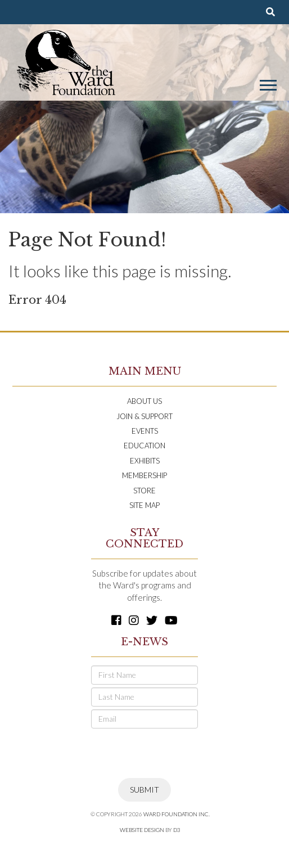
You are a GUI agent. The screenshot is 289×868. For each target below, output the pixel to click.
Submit (144, 790)
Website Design (142, 830)
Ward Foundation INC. (177, 814)
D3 (177, 830)
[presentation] (177, 753)
